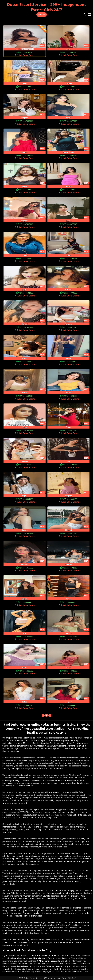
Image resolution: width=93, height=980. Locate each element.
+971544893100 (70, 87)
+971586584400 (26, 87)
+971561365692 (26, 155)
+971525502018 (70, 52)
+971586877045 (70, 121)
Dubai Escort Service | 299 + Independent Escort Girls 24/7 (47, 7)
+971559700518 (26, 52)
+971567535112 (26, 121)
